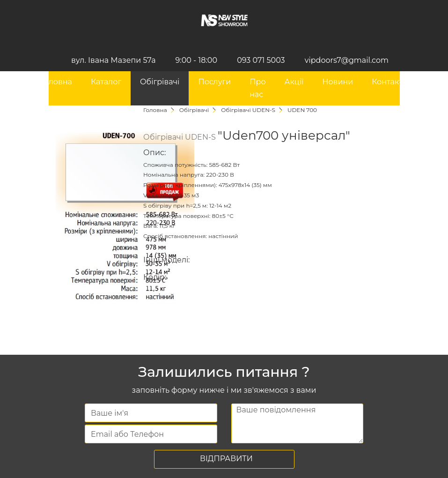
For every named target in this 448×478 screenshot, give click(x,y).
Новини (338, 82)
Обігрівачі (160, 82)
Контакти (389, 82)
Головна (56, 82)
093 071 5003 (261, 60)
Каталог (106, 82)
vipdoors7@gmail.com (347, 60)
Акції (294, 82)
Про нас (257, 88)
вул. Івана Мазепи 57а (113, 60)
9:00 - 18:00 (196, 60)
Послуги (214, 82)
